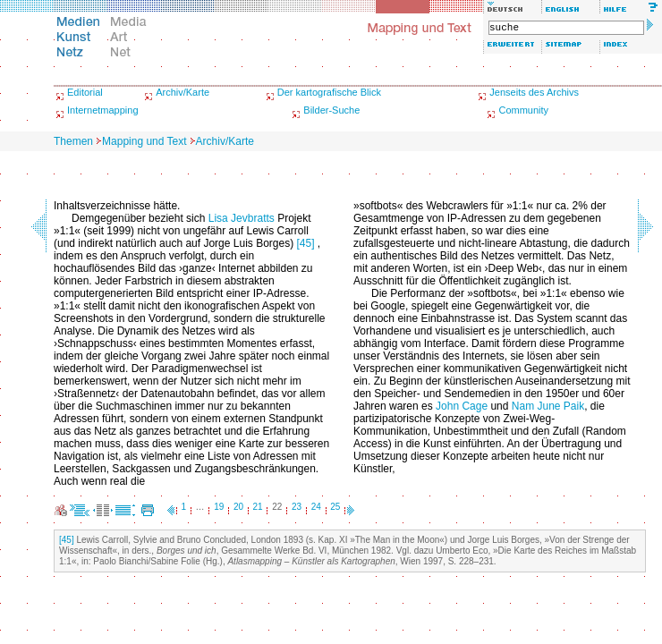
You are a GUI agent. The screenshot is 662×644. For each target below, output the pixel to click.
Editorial (85, 92)
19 (219, 507)
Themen (73, 141)
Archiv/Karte (182, 92)
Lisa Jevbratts (242, 218)
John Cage (462, 406)
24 (316, 507)
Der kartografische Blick (329, 92)
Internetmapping (103, 110)
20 (238, 507)
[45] (305, 243)
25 (335, 507)
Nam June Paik (548, 406)
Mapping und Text (144, 141)
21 (258, 507)
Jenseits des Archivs (534, 92)
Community (523, 110)
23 (297, 507)
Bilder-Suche (331, 110)
